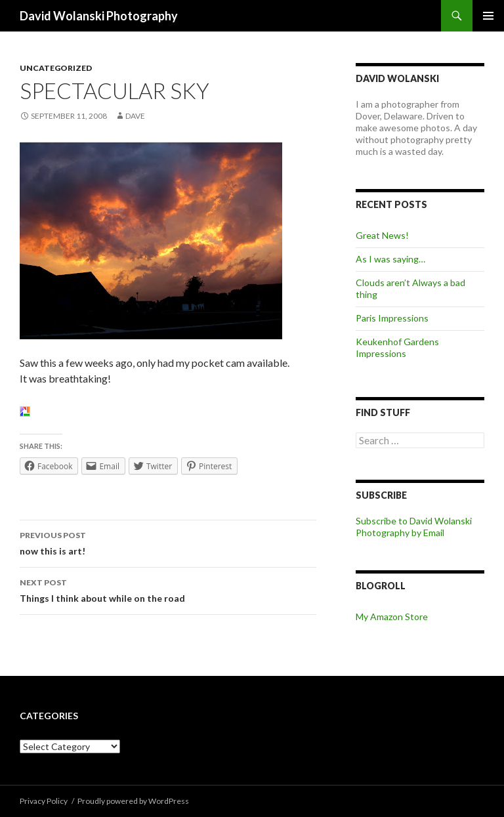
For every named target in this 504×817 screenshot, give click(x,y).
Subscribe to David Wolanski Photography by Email (414, 527)
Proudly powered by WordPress (133, 801)
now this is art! (168, 542)
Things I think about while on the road (168, 589)
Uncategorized (56, 68)
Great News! (382, 235)
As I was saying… (390, 259)
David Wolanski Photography (99, 16)
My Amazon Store (392, 617)
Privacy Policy (44, 801)
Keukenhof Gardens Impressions (397, 347)
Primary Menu (488, 16)
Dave (135, 116)
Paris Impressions (392, 318)
